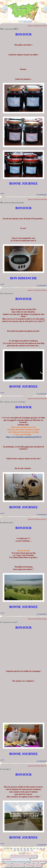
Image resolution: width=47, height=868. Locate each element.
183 (8, 849)
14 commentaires (42, 845)
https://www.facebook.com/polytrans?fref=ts (23, 437)
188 (24, 849)
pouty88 (2, 193)
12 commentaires (42, 514)
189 (28, 849)
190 (31, 849)
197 (21, 850)
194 (44, 849)
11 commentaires (42, 285)
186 (18, 849)
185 (15, 849)
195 (15, 850)
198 (25, 850)
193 (41, 849)
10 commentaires (42, 194)
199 (28, 850)
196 (18, 850)
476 (32, 850)
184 (11, 849)
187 (21, 849)
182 (5, 849)
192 (37, 849)
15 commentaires (42, 394)
